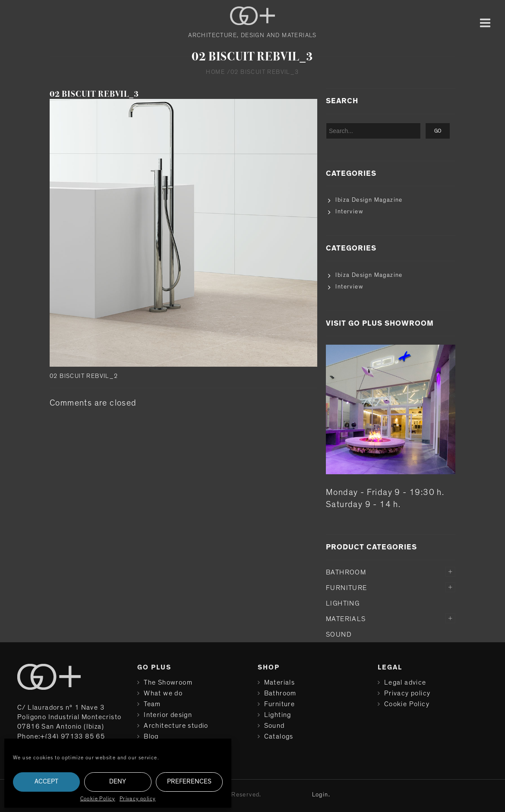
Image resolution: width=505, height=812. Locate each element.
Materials (346, 619)
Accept (46, 782)
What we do (163, 693)
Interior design (168, 715)
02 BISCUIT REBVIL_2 (84, 376)
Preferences (189, 782)
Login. (321, 795)
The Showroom (168, 682)
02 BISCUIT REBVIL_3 (94, 94)
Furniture (347, 588)
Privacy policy (138, 799)
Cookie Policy (98, 799)
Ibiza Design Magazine (369, 200)
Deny (118, 782)
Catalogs (279, 736)
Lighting (343, 603)
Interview (349, 212)
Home (215, 72)
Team (152, 704)
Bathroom (346, 572)
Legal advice (405, 682)
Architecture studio (176, 726)
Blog (151, 736)
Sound (339, 634)
